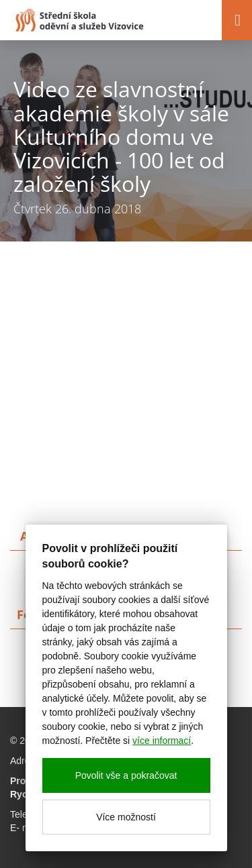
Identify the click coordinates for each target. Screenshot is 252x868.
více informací (162, 741)
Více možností (126, 817)
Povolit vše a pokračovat (126, 775)
